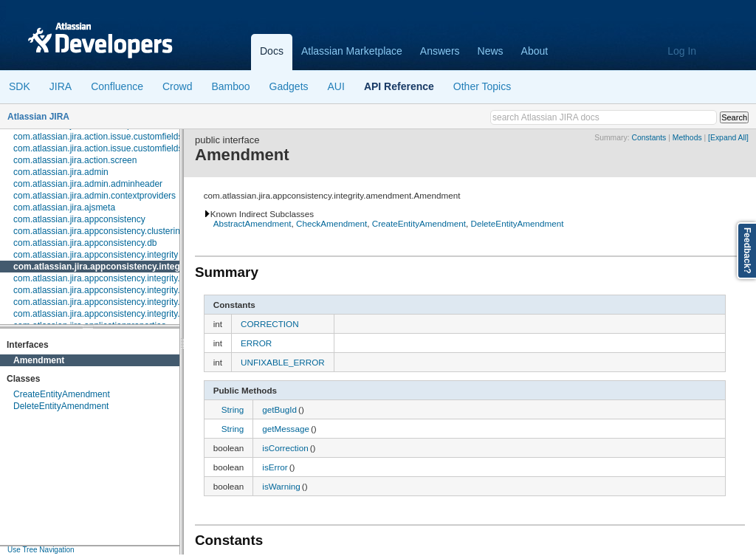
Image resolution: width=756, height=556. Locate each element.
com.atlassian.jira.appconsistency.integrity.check (108, 278)
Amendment (39, 360)
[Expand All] (728, 138)
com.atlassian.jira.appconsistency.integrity (96, 255)
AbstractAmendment (252, 223)
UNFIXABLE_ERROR (283, 362)
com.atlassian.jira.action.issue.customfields (98, 137)
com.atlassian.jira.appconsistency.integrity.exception (116, 290)
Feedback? (747, 251)
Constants (649, 138)
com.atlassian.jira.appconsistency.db (85, 243)
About (535, 51)
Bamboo (230, 86)
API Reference (399, 86)
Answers (440, 51)
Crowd (177, 86)
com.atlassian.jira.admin (61, 172)
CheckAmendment (331, 223)
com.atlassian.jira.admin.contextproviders (94, 196)
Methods (687, 138)
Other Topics (482, 86)
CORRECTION (270, 324)
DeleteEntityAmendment (61, 406)
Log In (682, 51)
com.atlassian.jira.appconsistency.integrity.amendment (129, 267)
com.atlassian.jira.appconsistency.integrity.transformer (119, 314)
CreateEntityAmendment (62, 394)
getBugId (279, 409)
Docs (272, 51)
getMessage (286, 429)
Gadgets (289, 86)
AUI (336, 86)
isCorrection (285, 448)
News (491, 51)
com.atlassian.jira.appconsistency (79, 219)
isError (275, 467)
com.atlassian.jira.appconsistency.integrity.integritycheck (124, 302)
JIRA (61, 86)
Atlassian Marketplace (352, 51)
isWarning (281, 486)
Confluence (117, 86)
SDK (20, 86)
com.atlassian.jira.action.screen (75, 160)
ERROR (256, 343)
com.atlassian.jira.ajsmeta (64, 207)
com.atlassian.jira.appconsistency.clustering (99, 231)
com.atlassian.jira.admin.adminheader (88, 184)
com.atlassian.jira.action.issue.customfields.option (111, 148)
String (233, 409)
